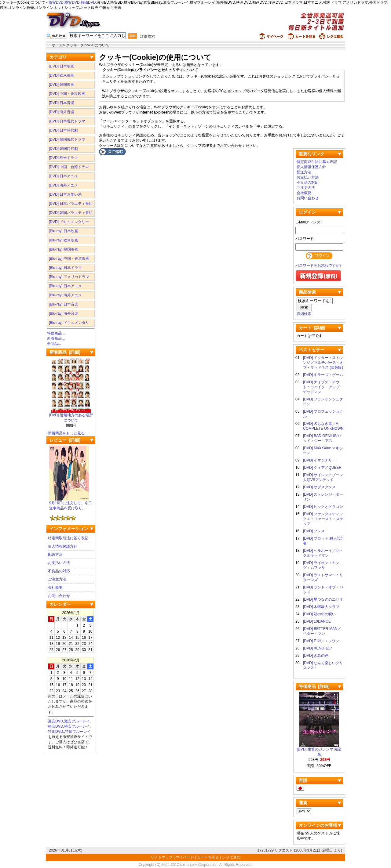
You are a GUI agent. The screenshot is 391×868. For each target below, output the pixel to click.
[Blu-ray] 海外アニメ (65, 295)
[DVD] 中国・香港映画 (67, 94)
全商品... (54, 344)
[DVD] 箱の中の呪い (319, 614)
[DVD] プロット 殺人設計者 (324, 541)
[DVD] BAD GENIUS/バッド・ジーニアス (322, 438)
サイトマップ (162, 857)
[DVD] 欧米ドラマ (63, 158)
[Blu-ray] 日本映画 (64, 231)
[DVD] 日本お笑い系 (65, 194)
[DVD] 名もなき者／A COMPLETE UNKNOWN (323, 426)
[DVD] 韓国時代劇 (63, 149)
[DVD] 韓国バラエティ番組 (71, 213)
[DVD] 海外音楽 (62, 112)
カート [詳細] (312, 328)
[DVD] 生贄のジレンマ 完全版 (319, 750)
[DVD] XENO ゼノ (318, 648)
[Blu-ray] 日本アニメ (65, 286)
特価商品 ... (56, 333)
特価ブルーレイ (78, 732)
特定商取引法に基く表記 (68, 538)
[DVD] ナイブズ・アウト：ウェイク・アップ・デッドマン (323, 387)
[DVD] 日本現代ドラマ (67, 121)
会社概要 (55, 588)
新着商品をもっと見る (66, 433)
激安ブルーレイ (77, 721)
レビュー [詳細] (65, 440)
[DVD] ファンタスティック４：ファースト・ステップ (323, 519)
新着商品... (56, 338)
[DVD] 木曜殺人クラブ (321, 607)
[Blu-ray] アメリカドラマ (69, 277)
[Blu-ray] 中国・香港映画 (69, 259)
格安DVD (72, 2)
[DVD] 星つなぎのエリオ (323, 599)
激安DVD (56, 2)
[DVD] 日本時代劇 (63, 130)
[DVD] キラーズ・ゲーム (323, 375)
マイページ (185, 857)
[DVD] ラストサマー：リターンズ (323, 577)
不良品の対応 (59, 571)
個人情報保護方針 (63, 546)
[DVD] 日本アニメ (63, 176)
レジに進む (231, 857)
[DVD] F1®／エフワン (321, 641)
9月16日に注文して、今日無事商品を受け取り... (71, 504)
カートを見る (208, 857)
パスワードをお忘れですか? (318, 266)
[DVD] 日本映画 (62, 66)
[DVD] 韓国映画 (62, 85)
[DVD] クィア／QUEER (322, 468)
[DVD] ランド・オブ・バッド (323, 590)
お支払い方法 (59, 563)
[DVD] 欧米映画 (62, 75)
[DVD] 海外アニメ (63, 185)
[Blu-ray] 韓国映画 (64, 249)
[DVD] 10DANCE (317, 621)
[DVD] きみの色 (316, 656)
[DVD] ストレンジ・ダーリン (323, 497)
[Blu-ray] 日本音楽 (64, 304)
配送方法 (55, 555)
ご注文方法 (57, 579)
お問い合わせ (59, 596)
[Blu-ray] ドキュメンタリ (69, 323)
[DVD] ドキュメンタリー (69, 222)
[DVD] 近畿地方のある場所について (71, 416)
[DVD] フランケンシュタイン (323, 402)
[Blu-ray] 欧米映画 (64, 240)
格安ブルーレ (75, 726)
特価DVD (88, 2)
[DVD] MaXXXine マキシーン (323, 450)
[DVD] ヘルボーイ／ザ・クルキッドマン (323, 553)
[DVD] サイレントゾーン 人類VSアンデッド (324, 477)
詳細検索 (148, 36)
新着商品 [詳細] (65, 352)
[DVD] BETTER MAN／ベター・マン (322, 631)
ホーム (57, 45)
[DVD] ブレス (314, 531)
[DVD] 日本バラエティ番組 (71, 204)
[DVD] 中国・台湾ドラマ (69, 167)
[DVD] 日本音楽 (62, 103)
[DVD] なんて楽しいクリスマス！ (323, 665)
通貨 (303, 803)
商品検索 (307, 292)
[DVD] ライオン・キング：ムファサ (321, 565)
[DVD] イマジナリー (319, 460)
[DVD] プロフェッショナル (323, 414)
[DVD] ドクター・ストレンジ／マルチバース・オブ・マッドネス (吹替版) (323, 363)
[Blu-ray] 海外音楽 (64, 313)
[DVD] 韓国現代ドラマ (67, 139)
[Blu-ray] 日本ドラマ (65, 268)
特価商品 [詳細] (314, 686)
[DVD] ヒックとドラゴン (323, 507)
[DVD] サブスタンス (319, 487)
